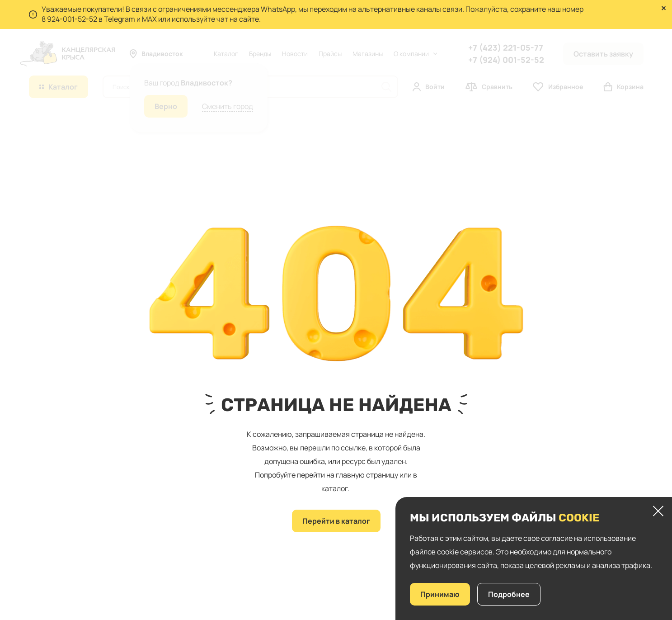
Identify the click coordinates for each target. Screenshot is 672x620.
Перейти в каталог (336, 521)
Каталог (226, 54)
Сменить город (228, 106)
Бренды (260, 54)
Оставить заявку (603, 54)
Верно (166, 106)
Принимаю (440, 594)
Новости (295, 54)
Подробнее (509, 594)
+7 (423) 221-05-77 (506, 47)
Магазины (368, 54)
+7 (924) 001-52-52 (506, 60)
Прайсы (330, 54)
